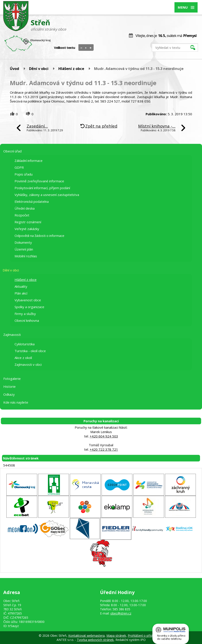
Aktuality (21, 286)
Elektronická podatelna (32, 201)
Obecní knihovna (27, 320)
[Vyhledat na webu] (175, 48)
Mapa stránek (116, 636)
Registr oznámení (28, 222)
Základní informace (29, 161)
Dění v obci (39, 69)
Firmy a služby (25, 314)
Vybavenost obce (28, 300)
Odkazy (9, 394)
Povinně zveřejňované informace (39, 181)
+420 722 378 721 (104, 449)
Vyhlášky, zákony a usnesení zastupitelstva (47, 195)
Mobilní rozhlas (26, 256)
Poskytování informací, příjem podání (42, 188)
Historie (9, 386)
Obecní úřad (12, 151)
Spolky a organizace (29, 307)
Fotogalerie (12, 379)
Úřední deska (25, 208)
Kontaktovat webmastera (86, 636)
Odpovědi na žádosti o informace (39, 236)
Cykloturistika (25, 344)
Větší (91, 48)
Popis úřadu (24, 174)
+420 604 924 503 (104, 436)
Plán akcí (21, 293)
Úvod (15, 69)
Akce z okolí (23, 358)
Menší (81, 48)
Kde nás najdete (16, 402)
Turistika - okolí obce (30, 351)
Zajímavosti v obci (28, 364)
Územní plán (24, 249)
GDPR (19, 167)
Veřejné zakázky (27, 229)
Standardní (86, 48)
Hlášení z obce (71, 69)
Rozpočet (22, 215)
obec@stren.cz (121, 613)
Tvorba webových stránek (95, 640)
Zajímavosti (12, 335)
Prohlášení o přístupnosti (146, 636)
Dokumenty (23, 242)
